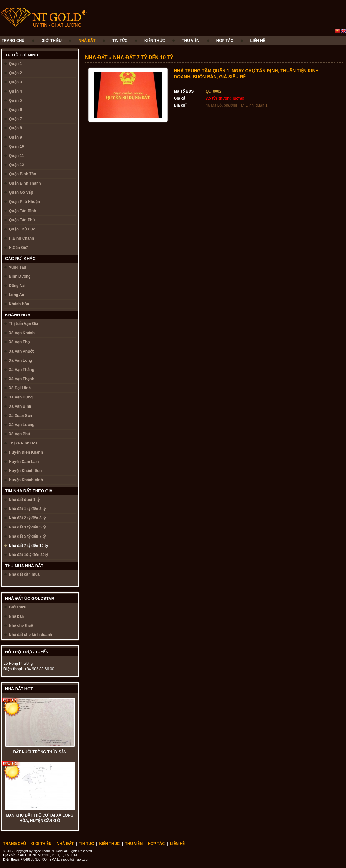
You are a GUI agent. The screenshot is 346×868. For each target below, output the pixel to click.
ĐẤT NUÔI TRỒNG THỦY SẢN (40, 752)
